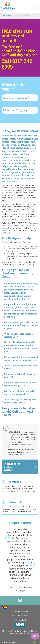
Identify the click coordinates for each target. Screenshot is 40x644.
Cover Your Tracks (20, 616)
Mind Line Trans (15, 452)
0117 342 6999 (10, 642)
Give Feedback (20, 620)
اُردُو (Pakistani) (12, 633)
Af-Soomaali (7, 631)
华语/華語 (30, 633)
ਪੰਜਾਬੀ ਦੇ (22, 633)
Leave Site (35, 642)
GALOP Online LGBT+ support (21, 449)
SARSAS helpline (15, 432)
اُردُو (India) (33, 631)
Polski (16, 631)
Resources (11, 482)
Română (24, 631)
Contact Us (12, 502)
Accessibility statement (20, 611)
